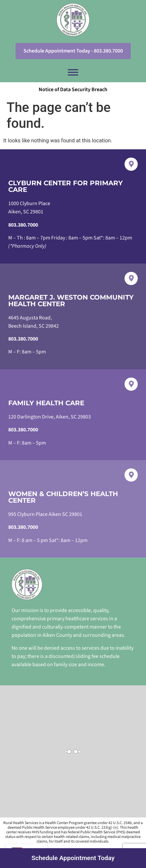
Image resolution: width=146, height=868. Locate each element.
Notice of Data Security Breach (73, 90)
